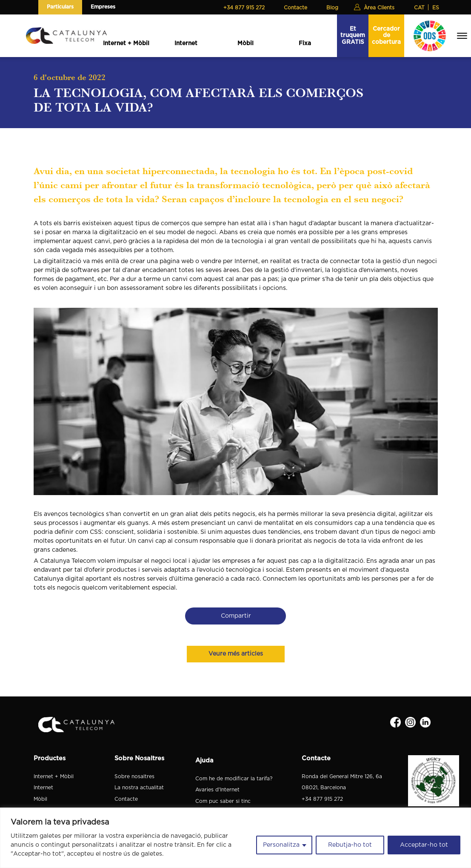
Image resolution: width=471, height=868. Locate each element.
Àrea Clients (379, 8)
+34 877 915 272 (244, 8)
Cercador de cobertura (386, 36)
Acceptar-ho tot (424, 845)
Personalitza (281, 845)
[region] (235, 838)
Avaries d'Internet (217, 790)
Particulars (60, 7)
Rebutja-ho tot (350, 845)
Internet (186, 43)
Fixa (305, 43)
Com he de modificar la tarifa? (234, 779)
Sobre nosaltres (134, 776)
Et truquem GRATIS (353, 36)
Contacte (295, 8)
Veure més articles (236, 654)
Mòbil (245, 43)
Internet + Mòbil (126, 43)
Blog (332, 8)
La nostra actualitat (139, 788)
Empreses (103, 7)
